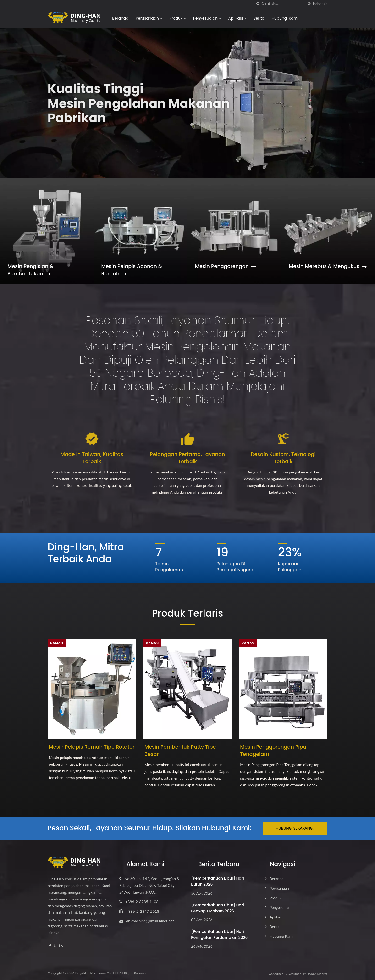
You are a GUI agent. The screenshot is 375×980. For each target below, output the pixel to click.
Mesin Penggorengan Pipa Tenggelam (273, 750)
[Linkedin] (61, 946)
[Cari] (258, 4)
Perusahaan (149, 18)
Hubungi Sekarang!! (295, 828)
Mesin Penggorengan (226, 266)
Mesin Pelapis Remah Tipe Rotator (92, 747)
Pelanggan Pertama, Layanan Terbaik (187, 458)
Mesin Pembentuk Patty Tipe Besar (180, 750)
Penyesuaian (207, 18)
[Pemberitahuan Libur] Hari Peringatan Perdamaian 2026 (219, 934)
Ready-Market (317, 974)
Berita (259, 18)
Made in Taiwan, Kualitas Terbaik (92, 458)
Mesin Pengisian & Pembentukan (30, 270)
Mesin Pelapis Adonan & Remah (132, 270)
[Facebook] (50, 946)
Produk (178, 18)
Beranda (120, 18)
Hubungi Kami (285, 18)
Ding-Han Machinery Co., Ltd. (97, 973)
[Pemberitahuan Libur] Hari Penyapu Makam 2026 (218, 908)
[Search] (283, 4)
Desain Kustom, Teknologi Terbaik (283, 458)
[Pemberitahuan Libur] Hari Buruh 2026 (218, 881)
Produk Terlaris (187, 613)
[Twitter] (55, 946)
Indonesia (320, 4)
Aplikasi (237, 18)
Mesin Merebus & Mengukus (328, 266)
